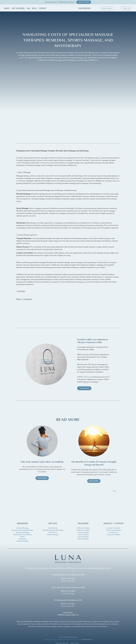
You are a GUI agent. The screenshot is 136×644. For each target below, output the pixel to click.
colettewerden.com (87, 640)
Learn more (84, 388)
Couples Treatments (114, 528)
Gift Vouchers (18, 8)
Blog (34, 8)
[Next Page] (115, 491)
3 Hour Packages (83, 535)
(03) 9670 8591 (68, 613)
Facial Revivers (53, 528)
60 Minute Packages (83, 528)
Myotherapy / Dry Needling (22, 535)
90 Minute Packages (83, 530)
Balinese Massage (22, 541)
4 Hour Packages (83, 537)
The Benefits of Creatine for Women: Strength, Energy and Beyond (94, 463)
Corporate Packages (114, 535)
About (7, 8)
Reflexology (22, 539)
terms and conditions (62, 643)
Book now (107, 8)
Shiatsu (22, 537)
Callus (127, 9)
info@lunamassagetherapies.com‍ (68, 615)
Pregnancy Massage (22, 532)
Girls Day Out (114, 532)
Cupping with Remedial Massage (22, 530)
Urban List (87, 377)
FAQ (28, 8)
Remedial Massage (22, 528)
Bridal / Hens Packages (114, 530)
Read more (42, 478)
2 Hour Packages (83, 532)
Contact (43, 8)
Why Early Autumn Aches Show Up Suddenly (42, 462)
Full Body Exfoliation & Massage (53, 530)
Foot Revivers (53, 532)
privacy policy (75, 643)
